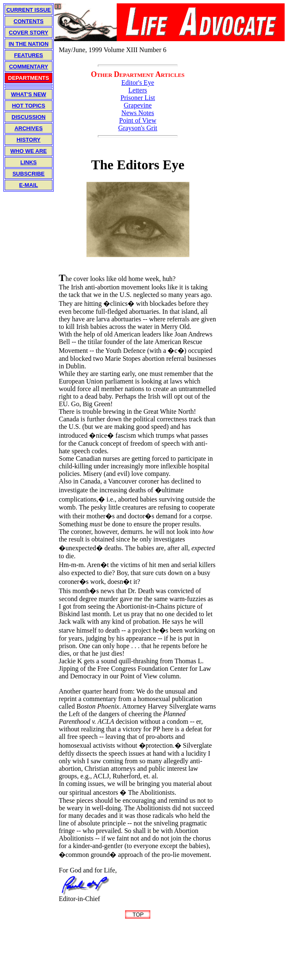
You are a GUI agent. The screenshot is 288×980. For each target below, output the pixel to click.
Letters (138, 90)
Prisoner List (138, 98)
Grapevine (138, 105)
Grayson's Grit (137, 128)
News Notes (138, 113)
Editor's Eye (138, 83)
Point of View (138, 120)
